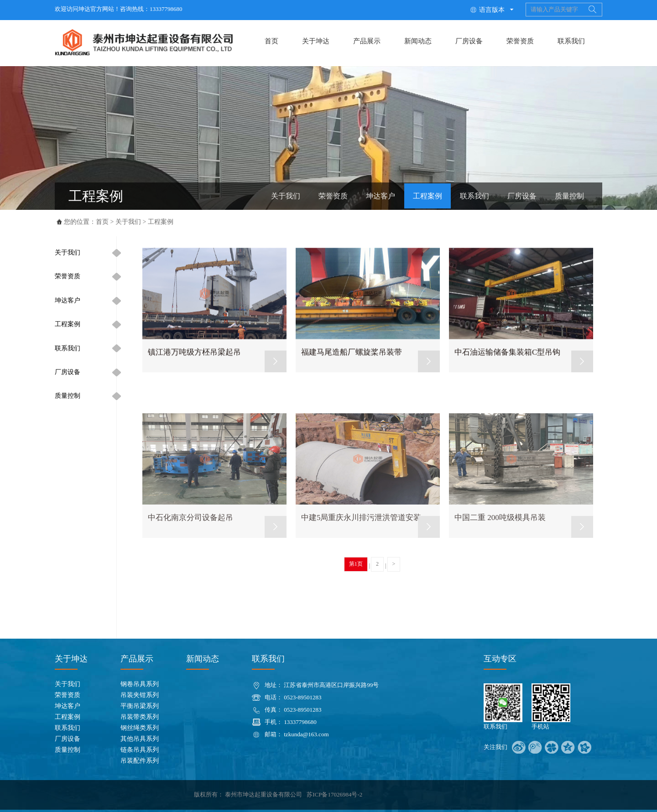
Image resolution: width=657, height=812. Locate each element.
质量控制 (569, 196)
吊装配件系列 (140, 761)
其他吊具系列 (140, 739)
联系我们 (571, 41)
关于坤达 (316, 41)
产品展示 (367, 41)
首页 (271, 41)
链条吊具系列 (140, 750)
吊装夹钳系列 (140, 695)
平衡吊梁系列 (140, 706)
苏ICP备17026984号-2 (334, 794)
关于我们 (286, 196)
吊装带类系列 (140, 717)
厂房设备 (469, 41)
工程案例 (428, 196)
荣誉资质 (520, 41)
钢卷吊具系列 (140, 684)
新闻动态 (418, 41)
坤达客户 (381, 196)
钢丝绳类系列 (140, 728)
